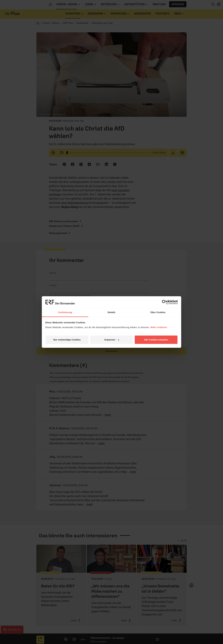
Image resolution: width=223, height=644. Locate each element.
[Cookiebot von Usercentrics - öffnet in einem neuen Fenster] (164, 302)
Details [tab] (111, 312)
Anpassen (112, 340)
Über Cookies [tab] (158, 312)
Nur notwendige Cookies (67, 340)
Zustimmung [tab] (65, 312)
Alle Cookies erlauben (156, 340)
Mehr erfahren (159, 327)
